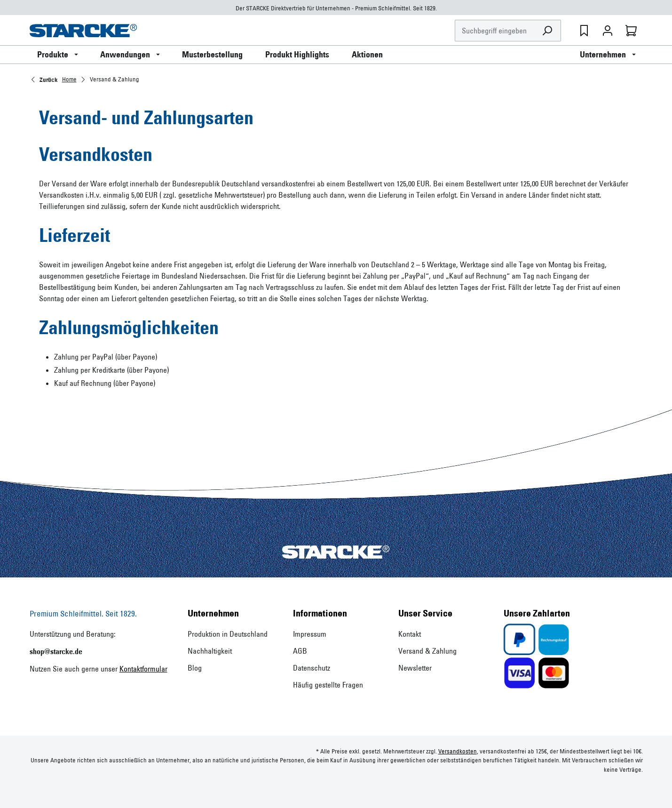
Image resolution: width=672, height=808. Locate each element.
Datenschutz (312, 668)
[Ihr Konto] (608, 31)
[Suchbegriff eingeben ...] (494, 31)
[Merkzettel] (584, 31)
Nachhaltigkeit (210, 651)
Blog (195, 668)
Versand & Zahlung (427, 651)
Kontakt (410, 634)
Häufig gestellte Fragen (328, 685)
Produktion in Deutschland (228, 634)
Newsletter (415, 668)
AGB (300, 651)
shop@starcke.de (56, 651)
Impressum (310, 634)
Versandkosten (458, 751)
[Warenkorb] (631, 31)
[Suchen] (548, 31)
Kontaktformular (143, 669)
